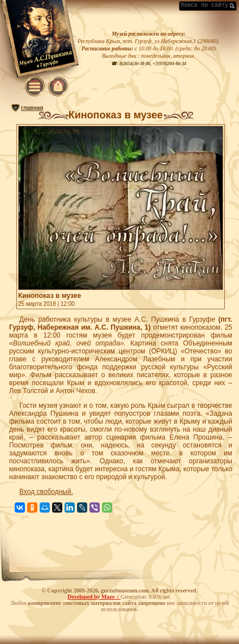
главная (32, 108)
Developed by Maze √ (94, 597)
